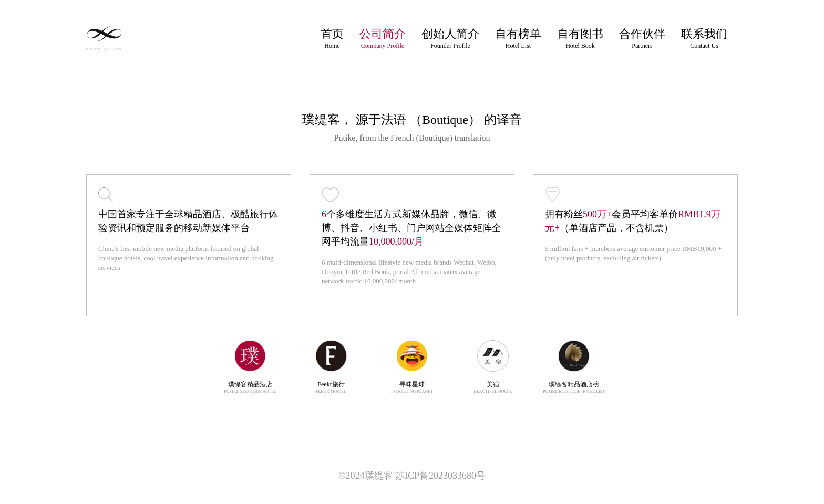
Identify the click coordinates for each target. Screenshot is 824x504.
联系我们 (704, 39)
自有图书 (580, 39)
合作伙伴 (642, 39)
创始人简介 (450, 39)
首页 (332, 39)
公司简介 (383, 39)
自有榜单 (518, 39)
